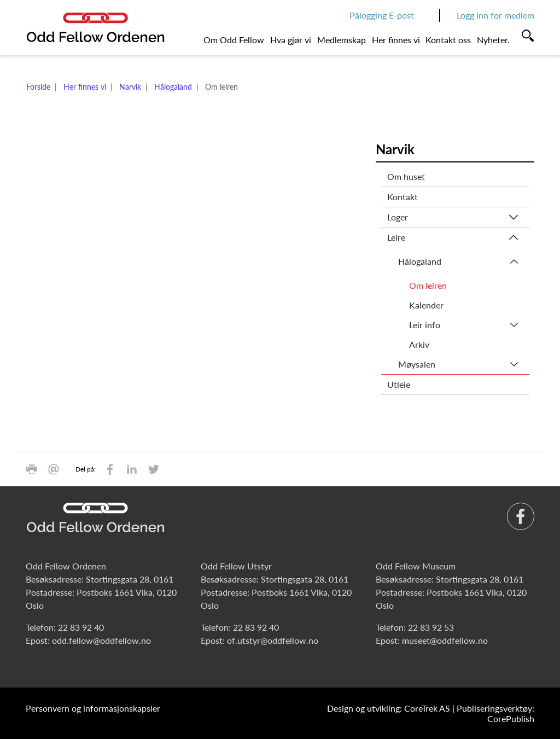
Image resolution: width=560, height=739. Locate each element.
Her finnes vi (396, 40)
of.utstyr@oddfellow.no (273, 640)
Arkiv (419, 344)
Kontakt (402, 197)
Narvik (130, 87)
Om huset (406, 176)
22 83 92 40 (81, 627)
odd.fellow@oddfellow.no (101, 640)
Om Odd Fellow (234, 40)
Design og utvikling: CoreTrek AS (389, 708)
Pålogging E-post (382, 15)
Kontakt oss (448, 40)
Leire (396, 237)
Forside (38, 87)
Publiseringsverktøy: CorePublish (495, 713)
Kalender (426, 305)
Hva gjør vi (291, 40)
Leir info (425, 325)
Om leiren (428, 285)
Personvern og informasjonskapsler (93, 708)
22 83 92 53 (431, 627)
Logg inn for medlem (495, 15)
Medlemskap (342, 40)
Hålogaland (173, 87)
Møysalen (417, 364)
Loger (398, 217)
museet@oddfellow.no (445, 640)
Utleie (399, 384)
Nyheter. (493, 40)
